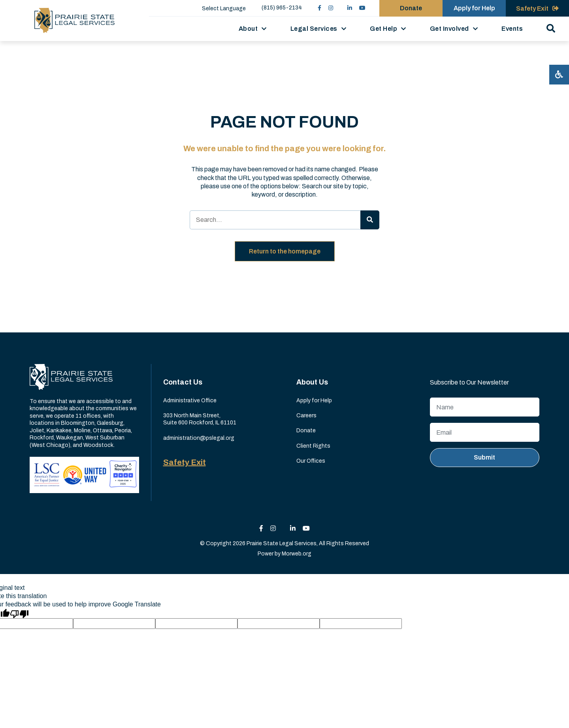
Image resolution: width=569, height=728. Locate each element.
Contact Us (183, 382)
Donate (306, 431)
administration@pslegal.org (199, 438)
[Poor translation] (19, 614)
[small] (319, 8)
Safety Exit (185, 462)
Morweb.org (297, 554)
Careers (306, 416)
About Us (312, 382)
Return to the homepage (285, 251)
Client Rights (313, 446)
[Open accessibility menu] (559, 75)
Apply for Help (314, 401)
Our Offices (311, 461)
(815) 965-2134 (282, 8)
